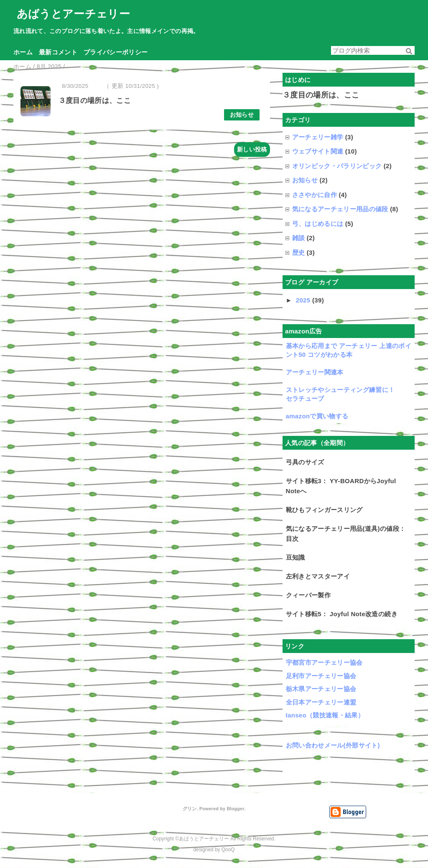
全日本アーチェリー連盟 (321, 702)
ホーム (23, 52)
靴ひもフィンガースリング (324, 510)
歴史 (299, 252)
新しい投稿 (252, 149)
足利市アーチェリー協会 (321, 676)
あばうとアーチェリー (73, 14)
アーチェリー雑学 (318, 137)
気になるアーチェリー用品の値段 (340, 209)
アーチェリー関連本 (315, 372)
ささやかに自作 (315, 195)
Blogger (236, 809)
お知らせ (242, 115)
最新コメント (58, 52)
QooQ (228, 850)
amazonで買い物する (317, 416)
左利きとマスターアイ (318, 576)
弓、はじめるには (318, 224)
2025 (304, 300)
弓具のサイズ (305, 462)
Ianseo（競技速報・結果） (325, 715)
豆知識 (296, 557)
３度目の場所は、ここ (95, 101)
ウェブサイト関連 (318, 151)
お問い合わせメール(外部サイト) (333, 745)
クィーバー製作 (308, 595)
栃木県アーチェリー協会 (321, 689)
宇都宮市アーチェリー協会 (324, 662)
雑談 (299, 238)
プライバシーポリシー (116, 52)
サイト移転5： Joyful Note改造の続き (342, 614)
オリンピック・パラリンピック (337, 166)
